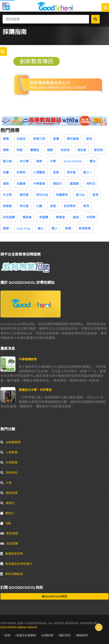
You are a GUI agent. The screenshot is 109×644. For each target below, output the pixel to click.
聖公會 (7, 161)
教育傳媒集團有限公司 (50, 83)
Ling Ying (23, 228)
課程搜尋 (9, 493)
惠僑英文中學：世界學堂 (35, 390)
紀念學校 (70, 206)
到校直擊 (9, 217)
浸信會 (82, 150)
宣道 (56, 172)
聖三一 (88, 172)
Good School (73, 161)
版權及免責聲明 (26, 635)
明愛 (20, 150)
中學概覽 (9, 462)
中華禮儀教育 (28, 359)
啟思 (89, 139)
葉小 (54, 228)
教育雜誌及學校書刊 (16, 564)
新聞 (68, 228)
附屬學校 (62, 195)
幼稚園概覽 (11, 442)
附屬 (6, 172)
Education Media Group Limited (58, 87)
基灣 (56, 139)
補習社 (8, 503)
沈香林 (21, 139)
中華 (53, 161)
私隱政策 (47, 635)
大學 (6, 483)
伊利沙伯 (42, 195)
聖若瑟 (24, 195)
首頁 (7, 635)
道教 (39, 161)
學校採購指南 (12, 574)
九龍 (39, 206)
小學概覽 (9, 452)
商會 (53, 206)
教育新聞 (85, 228)
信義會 (21, 184)
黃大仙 (80, 195)
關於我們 (64, 635)
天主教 (7, 195)
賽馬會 (27, 217)
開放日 (57, 184)
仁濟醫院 (39, 172)
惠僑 (6, 139)
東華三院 (39, 139)
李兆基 (24, 206)
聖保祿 (98, 150)
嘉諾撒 (74, 184)
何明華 (91, 217)
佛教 (6, 150)
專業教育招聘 (12, 554)
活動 (6, 523)
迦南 (76, 217)
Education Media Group (19, 627)
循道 (6, 184)
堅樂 (6, 228)
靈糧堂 (35, 150)
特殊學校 (9, 473)
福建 (50, 150)
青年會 (71, 172)
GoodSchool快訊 (54, 596)
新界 (86, 206)
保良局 (65, 150)
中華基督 (39, 184)
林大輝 (24, 161)
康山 (41, 228)
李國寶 (44, 217)
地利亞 (91, 184)
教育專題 (9, 533)
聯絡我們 (82, 635)
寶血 (92, 161)
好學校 (21, 172)
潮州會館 (73, 139)
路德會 (7, 206)
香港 (95, 195)
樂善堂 (60, 217)
